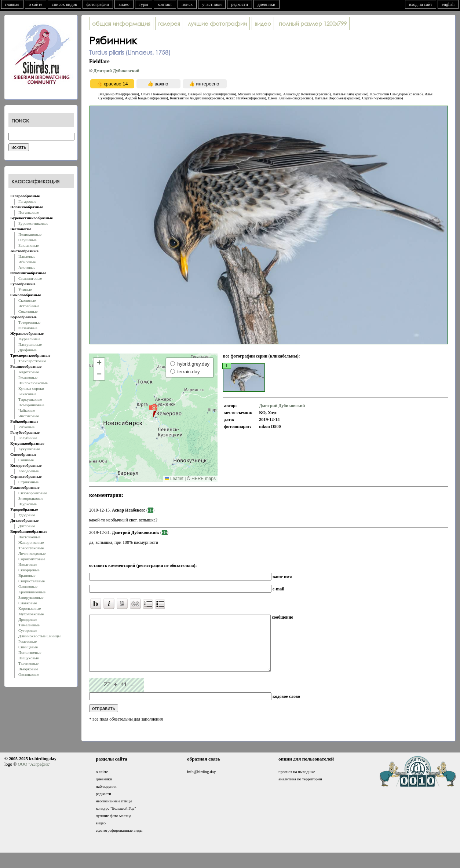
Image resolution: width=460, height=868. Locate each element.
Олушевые (28, 240)
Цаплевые (27, 256)
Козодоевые (28, 471)
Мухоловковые (31, 614)
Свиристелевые (32, 581)
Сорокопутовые (32, 559)
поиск (187, 4)
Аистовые (27, 267)
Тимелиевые (29, 625)
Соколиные (28, 311)
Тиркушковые (30, 399)
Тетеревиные (30, 322)
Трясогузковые (31, 548)
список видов (64, 4)
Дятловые (27, 526)
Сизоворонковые (33, 493)
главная (12, 4)
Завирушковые (31, 597)
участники (212, 4)
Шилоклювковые (33, 383)
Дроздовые (28, 619)
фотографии (98, 4)
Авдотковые (29, 372)
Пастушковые (30, 344)
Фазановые (28, 328)
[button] (153, 410)
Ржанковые (28, 377)
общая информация (121, 23)
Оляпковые (28, 586)
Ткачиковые (28, 663)
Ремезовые (28, 641)
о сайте (36, 4)
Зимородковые (31, 498)
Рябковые (26, 427)
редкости (240, 4)
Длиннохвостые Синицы (39, 636)
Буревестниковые (33, 223)
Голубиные (28, 438)
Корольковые (30, 608)
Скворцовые (29, 570)
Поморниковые (31, 405)
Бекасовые (27, 394)
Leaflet (174, 479)
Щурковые (28, 504)
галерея (169, 23)
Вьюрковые (28, 669)
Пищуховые (29, 658)
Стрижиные (28, 482)
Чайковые (27, 410)
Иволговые (28, 564)
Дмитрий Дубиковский (116, 71)
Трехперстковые (32, 361)
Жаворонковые (31, 542)
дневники (266, 4)
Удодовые (27, 515)
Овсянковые (29, 674)
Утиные (25, 289)
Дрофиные (28, 350)
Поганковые (29, 212)
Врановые (27, 575)
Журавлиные (29, 339)
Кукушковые (29, 449)
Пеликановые (30, 234)
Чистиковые (29, 416)
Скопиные (27, 300)
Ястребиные (29, 306)
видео (124, 4)
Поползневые (30, 652)
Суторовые (28, 630)
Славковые (28, 603)
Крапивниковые (32, 592)
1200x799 (313, 23)
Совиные (26, 460)
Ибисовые (27, 262)
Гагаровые (27, 201)
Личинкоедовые (32, 553)
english (448, 4)
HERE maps (204, 479)
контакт (165, 4)
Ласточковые (29, 537)
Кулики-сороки (31, 388)
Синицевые (28, 647)
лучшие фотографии (217, 23)
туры (144, 4)
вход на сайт (421, 4)
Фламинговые (30, 278)
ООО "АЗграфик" (34, 775)
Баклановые (29, 245)
